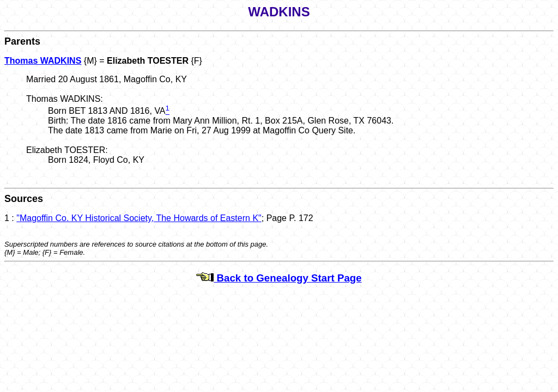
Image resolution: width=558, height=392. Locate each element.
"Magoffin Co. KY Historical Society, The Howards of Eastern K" (139, 218)
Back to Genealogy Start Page (279, 278)
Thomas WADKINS (43, 61)
